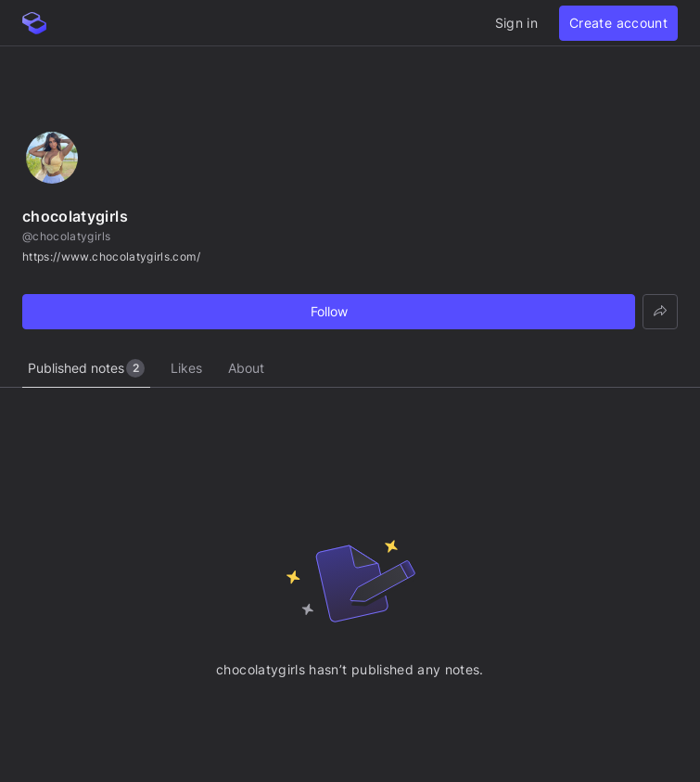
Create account (618, 23)
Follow (329, 311)
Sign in (516, 23)
